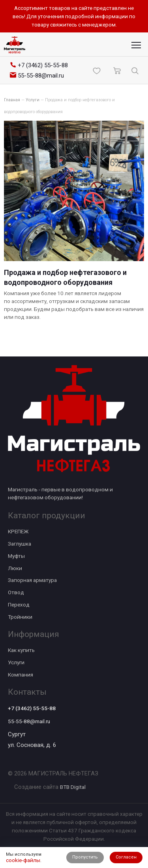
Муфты (16, 556)
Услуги (16, 662)
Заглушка (20, 544)
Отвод (16, 592)
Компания (21, 675)
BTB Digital (73, 787)
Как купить (21, 650)
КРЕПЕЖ (18, 531)
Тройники (20, 617)
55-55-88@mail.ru (29, 721)
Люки (15, 568)
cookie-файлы (23, 860)
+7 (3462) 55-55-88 (32, 708)
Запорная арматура (32, 580)
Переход (19, 605)
